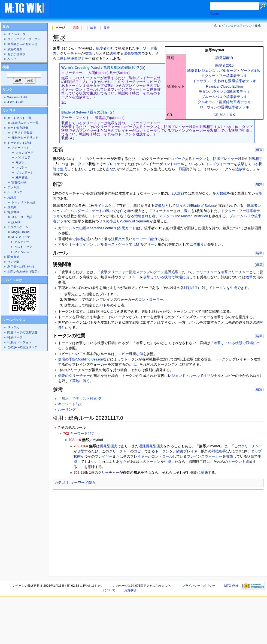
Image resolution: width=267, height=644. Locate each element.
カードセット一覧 (19, 118)
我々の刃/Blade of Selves (195, 206)
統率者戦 (22, 177)
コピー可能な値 (131, 354)
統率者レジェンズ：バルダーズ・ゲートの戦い (224, 71)
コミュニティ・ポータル (24, 39)
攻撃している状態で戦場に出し (168, 277)
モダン (20, 162)
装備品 (160, 206)
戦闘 (182, 169)
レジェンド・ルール (184, 376)
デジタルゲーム (18, 227)
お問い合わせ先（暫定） (24, 272)
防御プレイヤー (225, 159)
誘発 (113, 53)
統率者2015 (224, 65)
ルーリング (67, 410)
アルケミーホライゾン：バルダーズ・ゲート (93, 245)
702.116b (81, 473)
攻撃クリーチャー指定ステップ (125, 272)
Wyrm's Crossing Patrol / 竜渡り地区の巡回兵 (98, 68)
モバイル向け (12, 280)
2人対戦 (178, 193)
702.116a (81, 446)
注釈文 (116, 239)
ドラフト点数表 (22, 133)
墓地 (76, 381)
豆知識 (12, 207)
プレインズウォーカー (216, 164)
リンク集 (13, 262)
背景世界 (13, 212)
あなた (111, 169)
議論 (76, 28)
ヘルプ (12, 59)
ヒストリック (23, 247)
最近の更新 (15, 49)
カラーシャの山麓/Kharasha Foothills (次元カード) (98, 228)
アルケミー (22, 242)
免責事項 (130, 590)
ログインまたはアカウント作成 (240, 26)
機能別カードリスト (25, 138)
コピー (176, 159)
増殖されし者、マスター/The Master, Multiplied (171, 216)
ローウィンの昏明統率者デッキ (224, 107)
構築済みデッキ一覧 (25, 123)
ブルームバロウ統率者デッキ (224, 97)
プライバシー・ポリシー (199, 586)
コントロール (174, 164)
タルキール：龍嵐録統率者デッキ (224, 102)
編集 (259, 149)
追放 (239, 169)
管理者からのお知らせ (22, 44)
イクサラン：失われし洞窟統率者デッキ (224, 81)
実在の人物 (19, 182)
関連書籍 (13, 257)
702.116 (75, 440)
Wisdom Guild (17, 97)
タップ (83, 164)
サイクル (101, 206)
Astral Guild (15, 102)
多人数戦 (220, 193)
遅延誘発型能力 (72, 59)
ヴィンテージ (25, 172)
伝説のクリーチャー (74, 376)
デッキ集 (13, 187)
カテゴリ (62, 483)
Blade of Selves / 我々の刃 (83, 112)
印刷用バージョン (19, 342)
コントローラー (151, 300)
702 (66, 434)
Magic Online (21, 232)
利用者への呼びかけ (21, 267)
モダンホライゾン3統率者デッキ (224, 92)
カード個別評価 (18, 128)
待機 (79, 239)
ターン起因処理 (166, 272)
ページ (60, 28)
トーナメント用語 (23, 202)
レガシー (22, 167)
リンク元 (13, 327)
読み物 (16, 222)
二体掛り (197, 245)
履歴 (107, 28)
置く (86, 381)
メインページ (16, 34)
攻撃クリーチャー (235, 272)
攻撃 (88, 53)
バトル (105, 305)
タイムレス (22, 252)
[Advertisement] (135, 9)
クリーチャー (71, 53)
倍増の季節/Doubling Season (81, 359)
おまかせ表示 (16, 54)
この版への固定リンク (22, 347)
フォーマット (20, 148)
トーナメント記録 (19, 143)
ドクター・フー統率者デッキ (224, 76)
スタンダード (25, 153)
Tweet (214, 14)
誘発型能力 (224, 58)
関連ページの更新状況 (22, 332)
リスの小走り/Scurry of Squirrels (124, 221)
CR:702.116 (223, 115)
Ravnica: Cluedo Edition (224, 87)
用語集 (12, 197)
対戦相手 (256, 159)
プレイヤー (115, 164)
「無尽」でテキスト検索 (78, 399)
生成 (63, 169)
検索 (6, 67)
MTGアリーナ (147, 245)
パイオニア (23, 157)
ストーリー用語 (22, 217)
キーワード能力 (145, 239)
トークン (199, 159)
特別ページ (15, 337)
